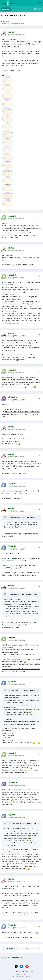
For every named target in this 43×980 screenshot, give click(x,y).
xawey (7, 21)
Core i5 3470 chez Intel (10, 554)
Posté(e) (16, 35)
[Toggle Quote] (5, 517)
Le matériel (20, 24)
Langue (10, 972)
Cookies (33, 972)
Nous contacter (22, 972)
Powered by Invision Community (22, 977)
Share (10, 948)
